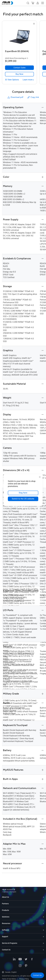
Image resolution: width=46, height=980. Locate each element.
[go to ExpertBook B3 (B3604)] (20, 37)
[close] (40, 477)
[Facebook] (32, 958)
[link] (19, 74)
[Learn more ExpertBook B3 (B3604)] (28, 80)
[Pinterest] (26, 964)
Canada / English (9, 970)
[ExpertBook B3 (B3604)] (19, 52)
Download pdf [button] (15, 97)
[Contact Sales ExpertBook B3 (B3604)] (19, 68)
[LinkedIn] (14, 958)
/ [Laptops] (19, 890)
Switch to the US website (23, 499)
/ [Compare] (26, 890)
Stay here (23, 493)
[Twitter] (26, 958)
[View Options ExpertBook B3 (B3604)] (12, 80)
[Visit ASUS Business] (9, 890)
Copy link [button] (33, 97)
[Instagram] (20, 964)
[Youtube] (20, 958)
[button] (28, 3)
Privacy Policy (24, 977)
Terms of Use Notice (9, 977)
